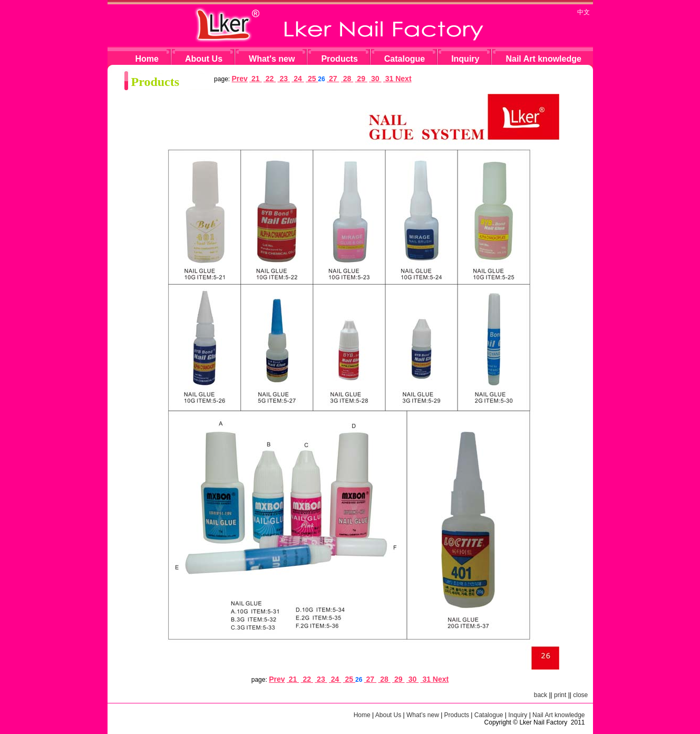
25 (312, 79)
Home (147, 59)
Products (339, 59)
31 (389, 79)
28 (347, 79)
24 (298, 79)
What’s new (423, 715)
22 (270, 79)
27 (333, 79)
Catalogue (405, 59)
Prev (239, 79)
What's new (272, 59)
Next (403, 79)
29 (361, 79)
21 (255, 79)
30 (375, 79)
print (560, 695)
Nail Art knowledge (543, 59)
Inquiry (465, 59)
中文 (584, 12)
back (541, 695)
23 (284, 79)
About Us (204, 59)
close (580, 695)
